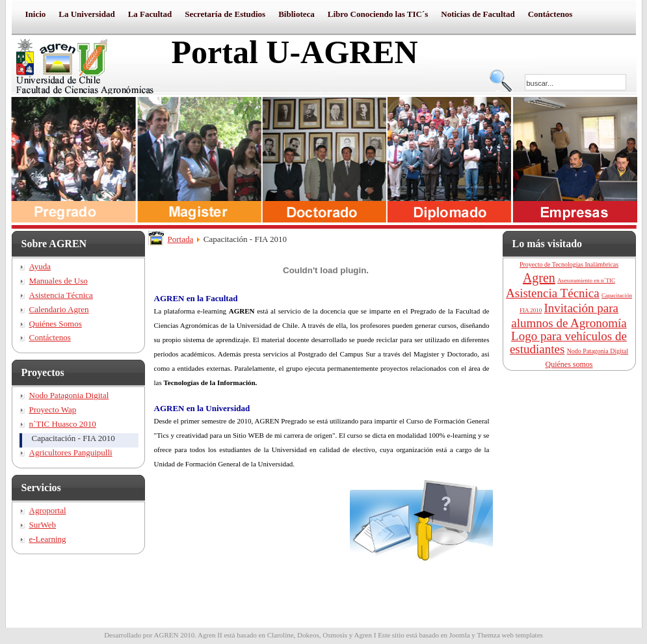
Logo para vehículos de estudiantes (568, 342)
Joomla (460, 635)
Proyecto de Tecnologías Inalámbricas (569, 264)
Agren (539, 278)
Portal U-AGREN (295, 52)
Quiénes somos (569, 364)
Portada (181, 239)
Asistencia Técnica (553, 293)
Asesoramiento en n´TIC (586, 280)
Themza (488, 635)
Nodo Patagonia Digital (598, 351)
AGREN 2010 (175, 635)
